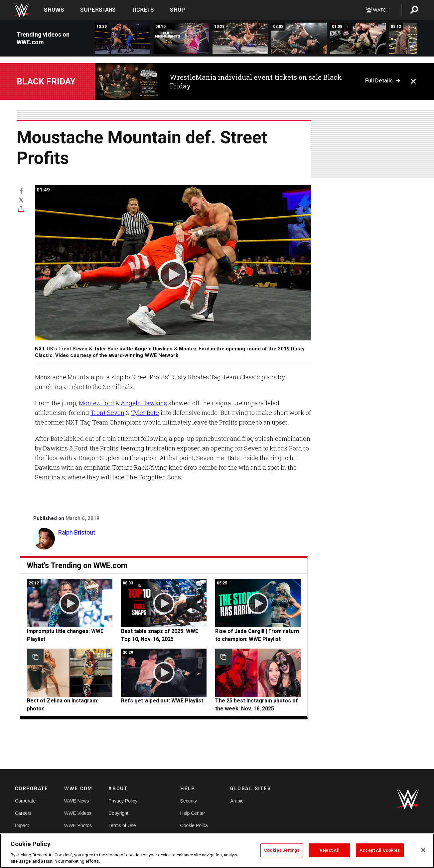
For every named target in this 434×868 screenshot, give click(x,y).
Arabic (237, 801)
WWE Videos (78, 813)
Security (189, 801)
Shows (54, 10)
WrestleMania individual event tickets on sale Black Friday (256, 81)
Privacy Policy (123, 801)
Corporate (25, 801)
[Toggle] (21, 208)
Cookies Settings (282, 850)
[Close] (423, 850)
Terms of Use (122, 825)
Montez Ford (97, 403)
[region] (217, 851)
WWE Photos (78, 825)
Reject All (330, 850)
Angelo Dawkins (144, 403)
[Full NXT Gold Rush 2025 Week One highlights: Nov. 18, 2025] (181, 38)
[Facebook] (21, 191)
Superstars (98, 10)
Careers (23, 813)
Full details (379, 81)
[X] (21, 199)
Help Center (193, 813)
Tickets (143, 10)
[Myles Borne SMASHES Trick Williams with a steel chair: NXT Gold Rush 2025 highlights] (358, 38)
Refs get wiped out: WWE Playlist (162, 701)
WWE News (77, 801)
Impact (22, 825)
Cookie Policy (194, 825)
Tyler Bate (145, 413)
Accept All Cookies (380, 850)
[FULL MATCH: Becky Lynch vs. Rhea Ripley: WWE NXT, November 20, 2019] (123, 38)
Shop (177, 10)
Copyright (118, 813)
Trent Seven (107, 413)
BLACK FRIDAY (46, 81)
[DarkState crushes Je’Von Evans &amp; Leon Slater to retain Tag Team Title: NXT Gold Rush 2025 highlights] (299, 38)
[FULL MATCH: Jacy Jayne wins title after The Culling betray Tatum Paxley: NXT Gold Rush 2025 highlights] (240, 38)
